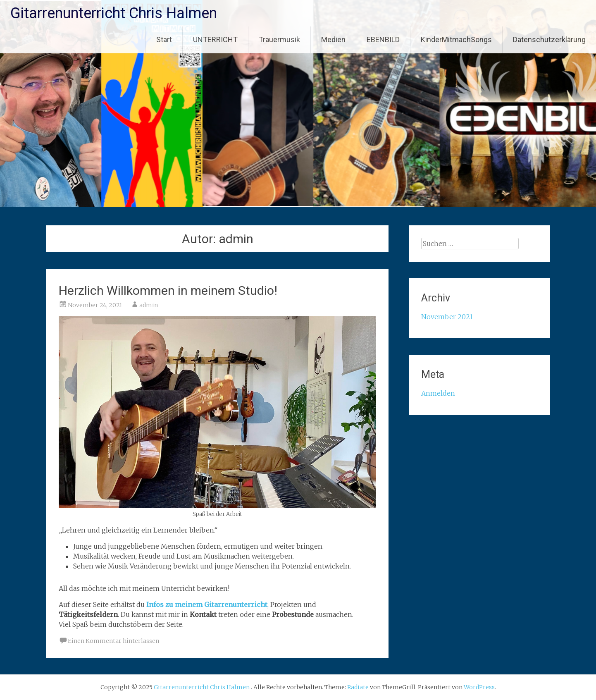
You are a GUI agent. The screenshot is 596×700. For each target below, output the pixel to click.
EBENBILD (383, 39)
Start (164, 39)
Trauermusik (279, 39)
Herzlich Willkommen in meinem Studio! (168, 290)
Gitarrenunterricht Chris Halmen (114, 13)
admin (149, 305)
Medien (333, 39)
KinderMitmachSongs (456, 39)
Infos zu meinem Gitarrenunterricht (207, 604)
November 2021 (447, 317)
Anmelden (438, 393)
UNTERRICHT (215, 39)
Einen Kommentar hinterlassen (113, 641)
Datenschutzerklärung (549, 39)
